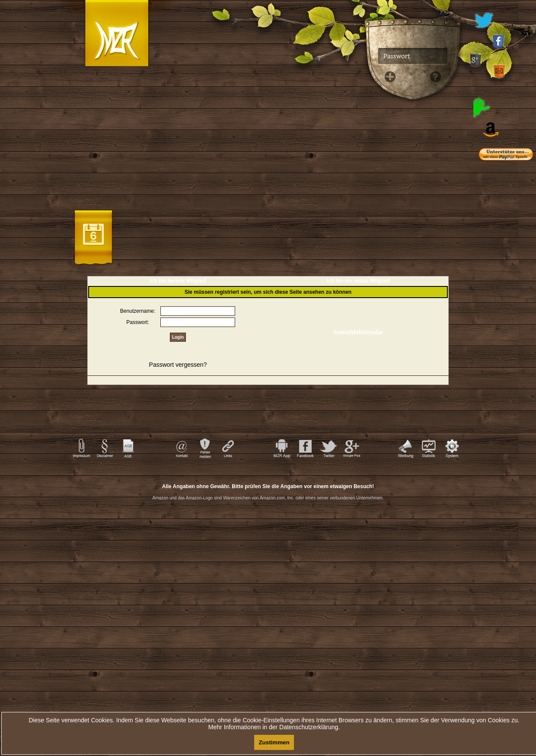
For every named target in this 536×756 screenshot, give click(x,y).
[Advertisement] (268, 547)
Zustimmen (274, 742)
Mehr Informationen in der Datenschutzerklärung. (274, 727)
